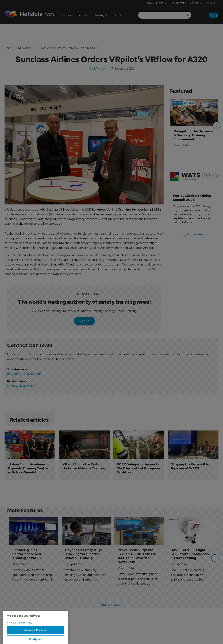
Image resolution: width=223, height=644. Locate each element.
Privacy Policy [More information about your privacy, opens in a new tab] (25, 634)
